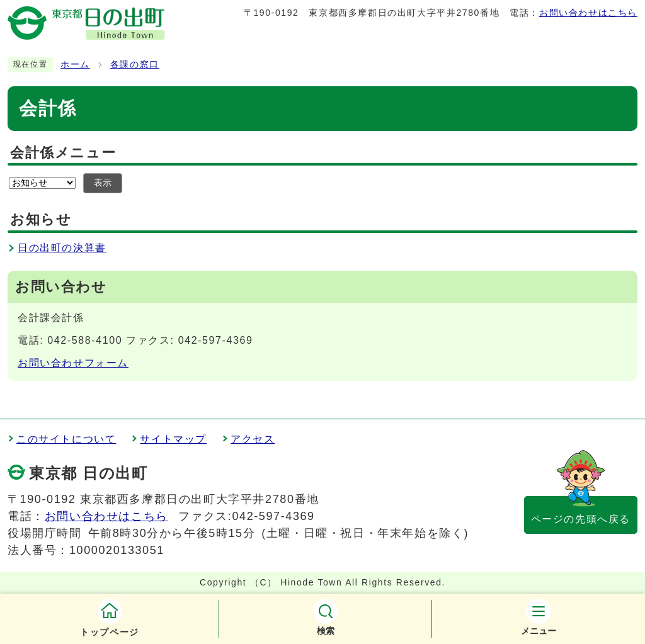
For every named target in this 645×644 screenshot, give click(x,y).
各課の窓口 (135, 65)
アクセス (253, 439)
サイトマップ (173, 439)
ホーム (75, 65)
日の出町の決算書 (62, 248)
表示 (103, 183)
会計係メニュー (63, 153)
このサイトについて (66, 439)
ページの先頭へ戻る (581, 519)
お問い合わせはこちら (588, 13)
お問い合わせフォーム (73, 363)
